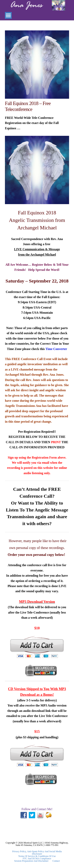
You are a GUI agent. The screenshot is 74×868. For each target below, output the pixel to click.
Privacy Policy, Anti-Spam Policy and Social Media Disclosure (37, 853)
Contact (56, 861)
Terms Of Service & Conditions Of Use (37, 856)
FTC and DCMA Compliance (37, 859)
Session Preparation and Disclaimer (31, 861)
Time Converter (56, 349)
